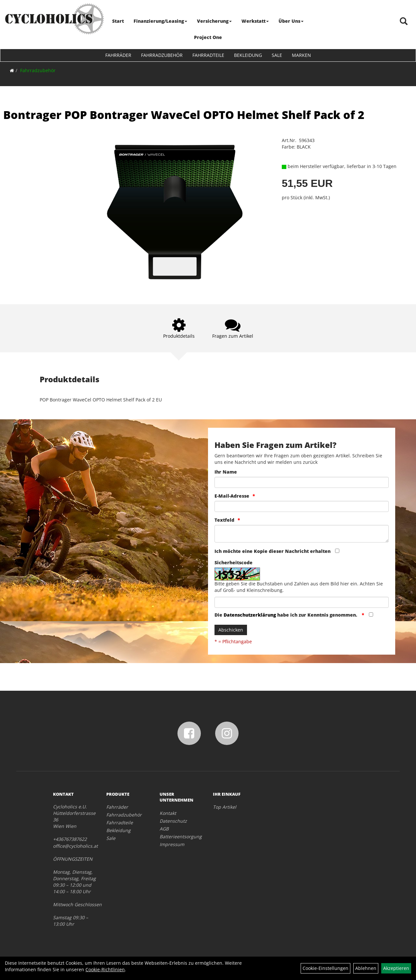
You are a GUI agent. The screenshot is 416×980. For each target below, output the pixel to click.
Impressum (172, 844)
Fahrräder (118, 55)
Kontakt (168, 813)
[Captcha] (302, 602)
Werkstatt (255, 21)
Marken (301, 55)
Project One (208, 37)
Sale (277, 55)
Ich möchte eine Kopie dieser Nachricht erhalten (273, 551)
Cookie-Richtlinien (105, 969)
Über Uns (291, 21)
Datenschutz (173, 821)
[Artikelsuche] (404, 22)
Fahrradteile (208, 55)
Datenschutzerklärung (250, 615)
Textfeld (224, 520)
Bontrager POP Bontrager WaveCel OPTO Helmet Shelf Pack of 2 (184, 115)
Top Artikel (225, 807)
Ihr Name (226, 472)
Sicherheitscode (234, 562)
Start (118, 21)
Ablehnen (366, 968)
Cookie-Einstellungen (325, 968)
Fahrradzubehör (162, 55)
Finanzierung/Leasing (161, 21)
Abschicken (231, 630)
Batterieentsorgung (179, 836)
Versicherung (215, 21)
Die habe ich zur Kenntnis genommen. (286, 615)
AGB (164, 829)
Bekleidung (248, 55)
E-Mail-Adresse (232, 496)
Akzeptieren (396, 968)
